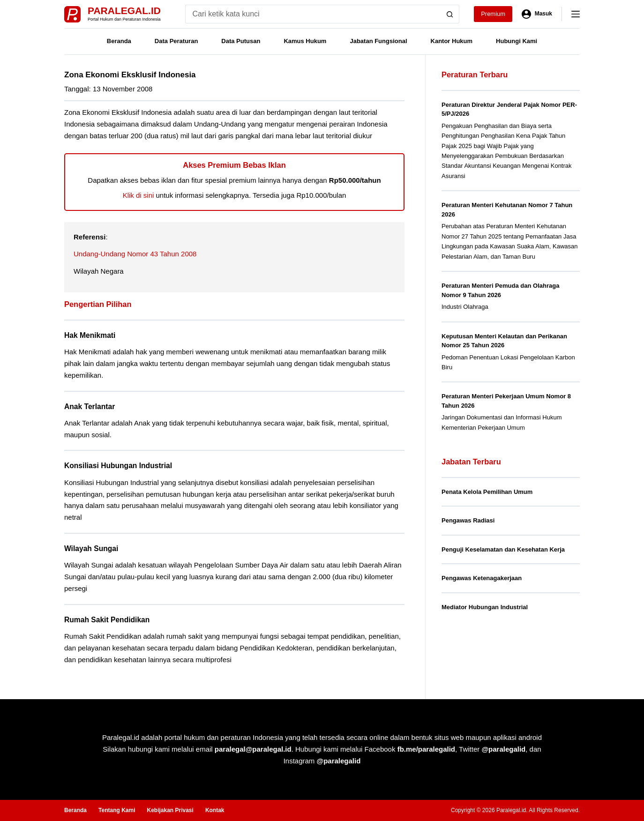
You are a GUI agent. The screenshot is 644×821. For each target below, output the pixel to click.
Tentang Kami (117, 810)
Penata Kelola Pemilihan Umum (487, 492)
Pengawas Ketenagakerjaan (482, 578)
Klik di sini (139, 195)
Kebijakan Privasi (170, 810)
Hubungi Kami (517, 41)
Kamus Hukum (305, 41)
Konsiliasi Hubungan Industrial (118, 466)
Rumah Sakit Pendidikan (107, 620)
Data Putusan (241, 41)
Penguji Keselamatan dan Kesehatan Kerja (503, 549)
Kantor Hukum (452, 41)
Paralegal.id (124, 11)
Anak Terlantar (90, 407)
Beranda (119, 41)
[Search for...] (313, 14)
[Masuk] (537, 14)
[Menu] (576, 14)
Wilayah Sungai (91, 549)
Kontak (215, 810)
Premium (493, 14)
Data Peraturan (176, 41)
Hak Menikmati (90, 335)
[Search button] (450, 14)
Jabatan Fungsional (378, 41)
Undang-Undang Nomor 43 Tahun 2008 (135, 254)
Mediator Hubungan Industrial (485, 607)
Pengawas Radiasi (468, 520)
